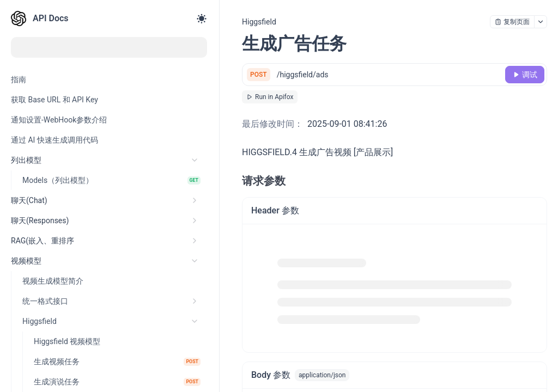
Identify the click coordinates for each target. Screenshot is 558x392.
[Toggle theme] (202, 19)
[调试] (525, 75)
